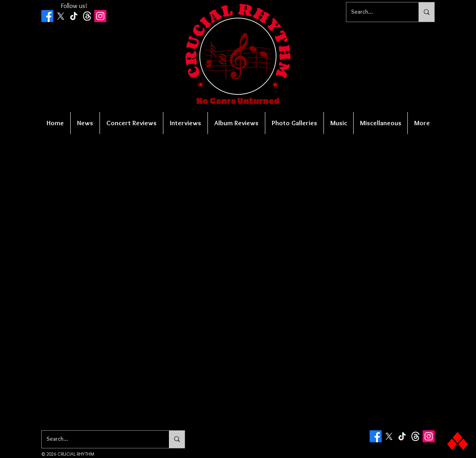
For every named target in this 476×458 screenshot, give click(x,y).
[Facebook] (47, 16)
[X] (61, 16)
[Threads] (87, 16)
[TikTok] (74, 16)
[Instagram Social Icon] (100, 16)
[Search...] (376, 12)
